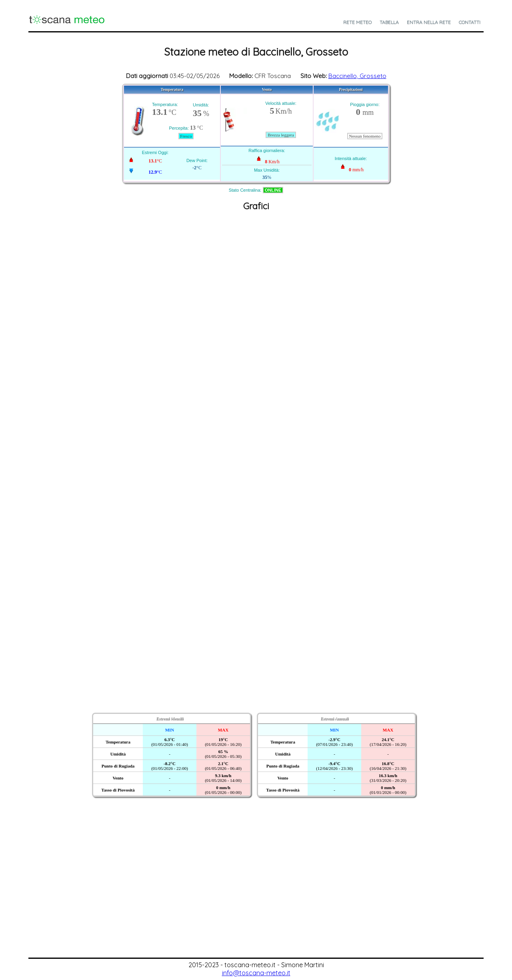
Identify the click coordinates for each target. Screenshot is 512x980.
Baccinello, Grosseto (357, 76)
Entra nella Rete (429, 22)
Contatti (470, 22)
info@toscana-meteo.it (256, 973)
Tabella (389, 22)
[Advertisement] (256, 898)
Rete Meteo (357, 22)
